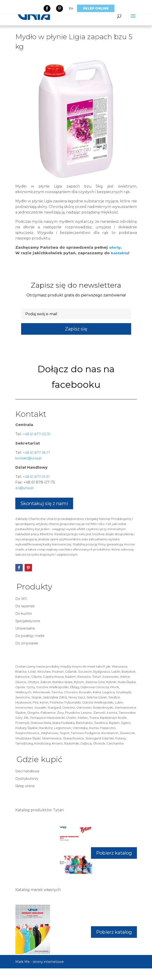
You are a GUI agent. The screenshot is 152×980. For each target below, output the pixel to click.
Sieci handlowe (27, 771)
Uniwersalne (25, 628)
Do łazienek (25, 606)
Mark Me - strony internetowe (40, 962)
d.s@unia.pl (24, 488)
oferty (115, 248)
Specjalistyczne (28, 621)
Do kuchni (24, 614)
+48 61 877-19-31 (36, 477)
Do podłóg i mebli (30, 636)
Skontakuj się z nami (44, 503)
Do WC (21, 599)
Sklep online (96, 8)
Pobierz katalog (114, 853)
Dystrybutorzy (27, 779)
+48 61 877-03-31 (36, 434)
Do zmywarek (27, 643)
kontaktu (120, 253)
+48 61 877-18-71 (36, 453)
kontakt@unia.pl (28, 458)
